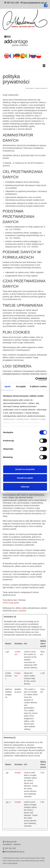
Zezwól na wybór (25, 478)
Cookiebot (22, 611)
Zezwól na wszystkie (25, 469)
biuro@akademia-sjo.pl (35, 3)
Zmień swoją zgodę (11, 603)
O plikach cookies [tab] (38, 386)
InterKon (42, 861)
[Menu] (44, 66)
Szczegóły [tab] (21, 386)
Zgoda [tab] (7, 386)
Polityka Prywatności (14, 861)
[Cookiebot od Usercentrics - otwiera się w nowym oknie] (36, 379)
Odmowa (25, 487)
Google (18, 773)
